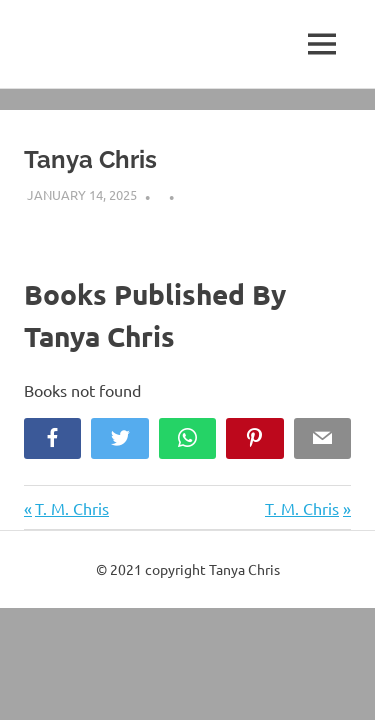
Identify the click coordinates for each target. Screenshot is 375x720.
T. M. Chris (71, 508)
